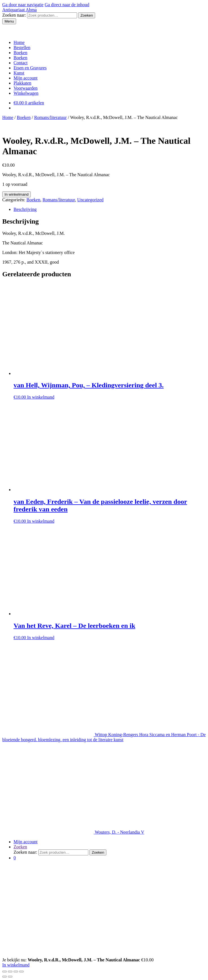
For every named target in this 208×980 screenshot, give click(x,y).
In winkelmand (17, 194)
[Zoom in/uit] (21, 972)
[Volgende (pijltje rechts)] (10, 977)
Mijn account (167, 30)
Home (19, 42)
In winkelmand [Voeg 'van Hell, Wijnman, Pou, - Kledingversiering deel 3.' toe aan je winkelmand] (41, 397)
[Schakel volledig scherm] (16, 972)
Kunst (65, 30)
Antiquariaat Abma (19, 10)
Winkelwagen (26, 93)
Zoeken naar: (14, 15)
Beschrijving (25, 209)
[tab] (110, 209)
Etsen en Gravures (40, 30)
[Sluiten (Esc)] (5, 972)
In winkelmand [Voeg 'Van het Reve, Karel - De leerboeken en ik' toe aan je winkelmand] (41, 638)
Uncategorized (90, 200)
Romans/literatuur (51, 117)
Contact (145, 30)
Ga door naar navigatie (23, 5)
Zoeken (87, 15)
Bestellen (22, 48)
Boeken (13, 30)
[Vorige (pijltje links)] (5, 977)
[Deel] (10, 972)
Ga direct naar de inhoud (67, 5)
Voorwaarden (123, 30)
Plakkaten (22, 83)
